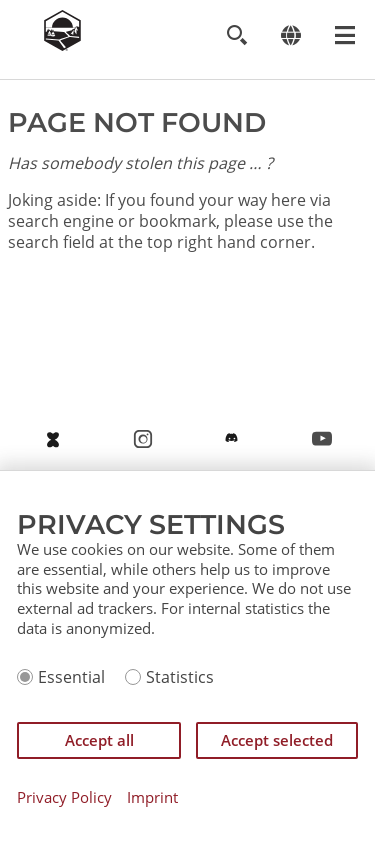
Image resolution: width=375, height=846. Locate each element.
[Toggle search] (236, 35)
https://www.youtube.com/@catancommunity (322, 443)
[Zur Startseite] (62, 45)
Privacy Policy (64, 797)
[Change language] (290, 35)
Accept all (99, 740)
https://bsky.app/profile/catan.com (53, 443)
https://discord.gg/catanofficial (232, 443)
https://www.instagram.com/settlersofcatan (143, 443)
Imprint (152, 797)
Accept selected (277, 740)
